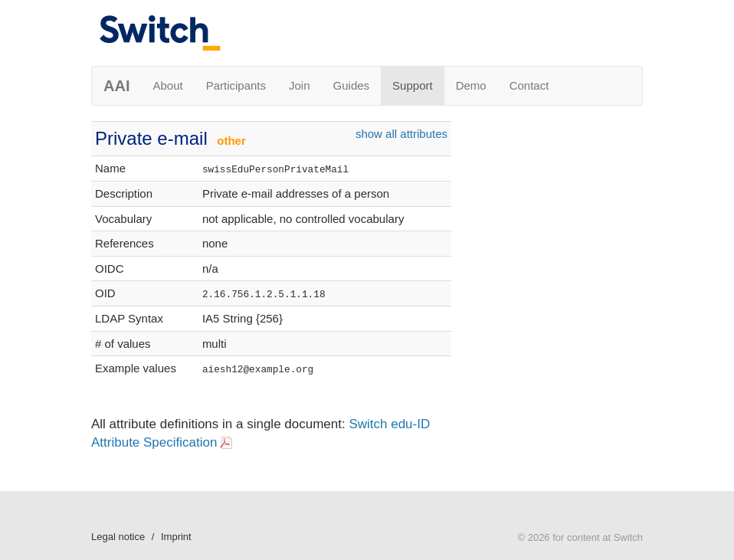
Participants (236, 85)
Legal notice (118, 537)
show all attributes (401, 134)
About (167, 85)
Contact (529, 85)
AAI (116, 86)
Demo (471, 85)
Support (413, 85)
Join (300, 85)
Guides (352, 85)
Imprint (176, 537)
